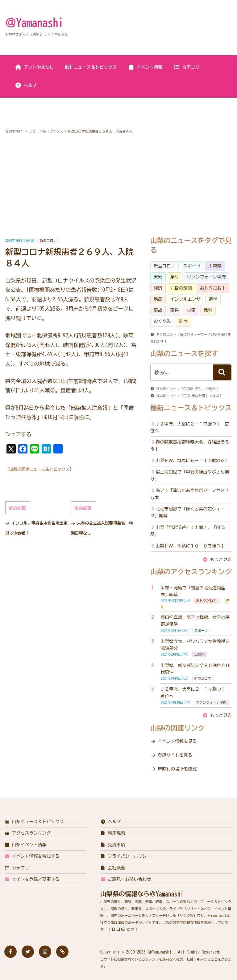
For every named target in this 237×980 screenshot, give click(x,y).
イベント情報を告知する (32, 856)
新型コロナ (48, 240)
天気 (158, 277)
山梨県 (215, 266)
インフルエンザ (185, 299)
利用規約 (113, 833)
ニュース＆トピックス (91, 67)
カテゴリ (186, 67)
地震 (158, 299)
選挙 (213, 299)
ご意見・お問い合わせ (126, 879)
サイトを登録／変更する (32, 879)
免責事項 (113, 845)
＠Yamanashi (34, 22)
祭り (175, 277)
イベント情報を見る (177, 741)
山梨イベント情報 (25, 845)
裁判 (208, 310)
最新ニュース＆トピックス (191, 408)
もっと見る (221, 559)
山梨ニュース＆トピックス (34, 822)
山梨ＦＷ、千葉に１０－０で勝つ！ (190, 546)
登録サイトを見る (175, 755)
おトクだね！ (213, 288)
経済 (158, 288)
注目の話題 (181, 288)
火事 (191, 310)
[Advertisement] (118, 186)
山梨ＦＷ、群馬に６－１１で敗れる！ (192, 461)
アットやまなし (34, 67)
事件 (175, 310)
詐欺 (183, 321)
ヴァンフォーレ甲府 (206, 277)
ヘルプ (26, 85)
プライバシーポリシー (126, 856)
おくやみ (162, 321)
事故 (158, 310)
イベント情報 (145, 67)
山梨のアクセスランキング (191, 572)
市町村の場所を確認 (177, 769)
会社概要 (113, 868)
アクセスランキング (28, 833)
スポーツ (192, 266)
